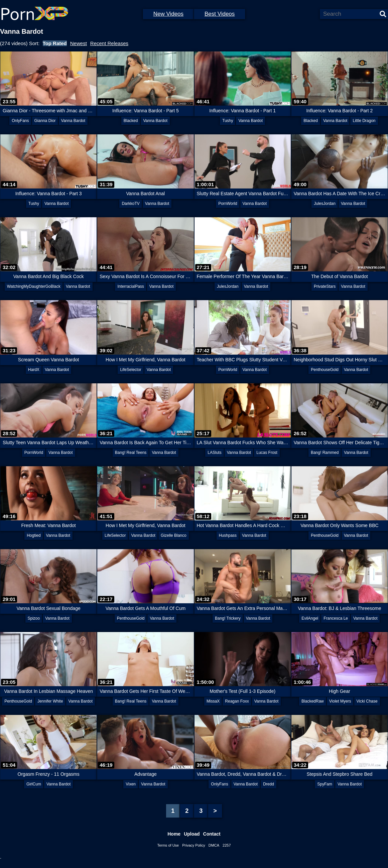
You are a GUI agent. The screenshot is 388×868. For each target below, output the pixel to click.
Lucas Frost (267, 453)
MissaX (213, 701)
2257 (227, 845)
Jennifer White (50, 701)
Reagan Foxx (237, 701)
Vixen (131, 784)
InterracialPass (131, 286)
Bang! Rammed (325, 453)
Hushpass (228, 535)
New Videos (168, 14)
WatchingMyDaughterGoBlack (34, 286)
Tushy (228, 121)
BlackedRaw (313, 701)
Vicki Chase (367, 701)
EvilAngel (310, 618)
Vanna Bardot (73, 121)
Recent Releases (109, 43)
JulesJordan (325, 204)
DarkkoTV (131, 204)
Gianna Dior (45, 121)
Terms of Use (168, 845)
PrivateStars (325, 286)
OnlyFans (20, 121)
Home (174, 834)
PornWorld (228, 204)
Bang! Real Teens (131, 453)
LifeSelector (131, 370)
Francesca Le (336, 618)
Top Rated (55, 43)
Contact (212, 834)
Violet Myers (340, 701)
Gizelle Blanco (174, 535)
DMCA (214, 845)
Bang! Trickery (228, 618)
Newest (79, 43)
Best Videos (220, 14)
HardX (34, 370)
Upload (192, 834)
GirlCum (34, 784)
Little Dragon (364, 121)
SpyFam (325, 784)
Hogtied (34, 535)
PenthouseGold (325, 370)
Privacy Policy (193, 845)
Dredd (269, 784)
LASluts (214, 453)
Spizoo (34, 618)
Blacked (131, 121)
